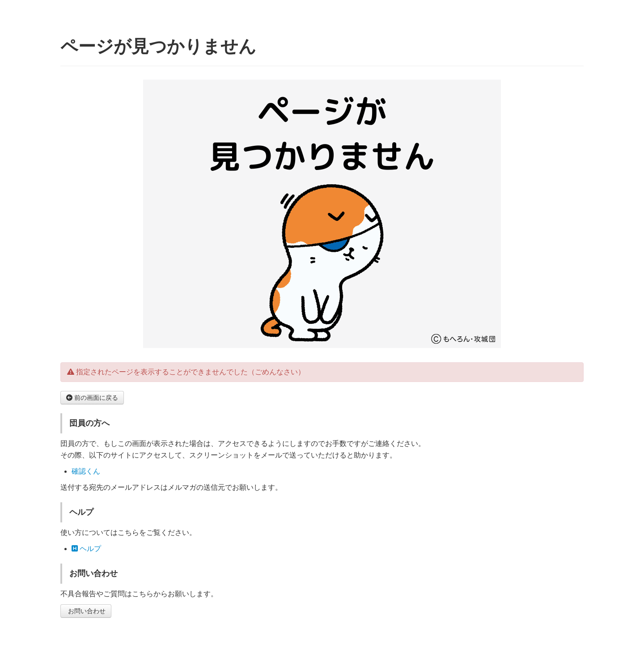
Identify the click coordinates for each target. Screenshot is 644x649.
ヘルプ (86, 549)
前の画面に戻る (92, 398)
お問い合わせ (86, 611)
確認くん (86, 471)
